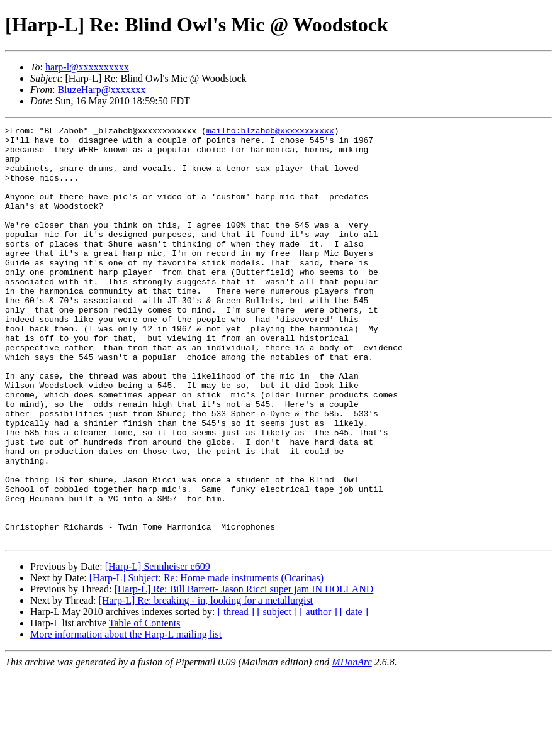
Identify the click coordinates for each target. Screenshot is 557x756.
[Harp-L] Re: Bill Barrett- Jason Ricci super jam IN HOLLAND (244, 672)
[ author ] (318, 695)
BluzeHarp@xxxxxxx (101, 90)
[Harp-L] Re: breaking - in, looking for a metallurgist (206, 683)
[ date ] (354, 695)
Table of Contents (145, 706)
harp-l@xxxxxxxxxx (87, 67)
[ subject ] (277, 695)
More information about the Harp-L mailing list (126, 717)
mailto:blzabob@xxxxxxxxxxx (270, 132)
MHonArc (352, 745)
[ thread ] (236, 695)
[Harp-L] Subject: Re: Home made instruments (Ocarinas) (206, 661)
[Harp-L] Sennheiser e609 (158, 649)
